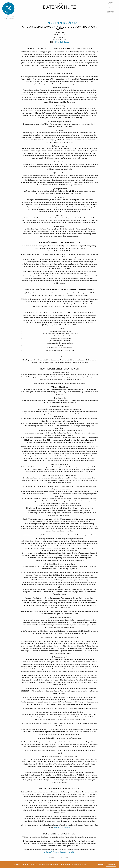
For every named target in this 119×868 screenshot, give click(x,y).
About (111, 7)
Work (111, 3)
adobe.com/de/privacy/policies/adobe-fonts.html (59, 852)
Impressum (53, 858)
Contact (111, 12)
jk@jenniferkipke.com (62, 42)
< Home (59, 3)
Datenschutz (65, 858)
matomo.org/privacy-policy (62, 827)
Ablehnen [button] (101, 865)
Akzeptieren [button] (111, 865)
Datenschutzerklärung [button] (79, 865)
